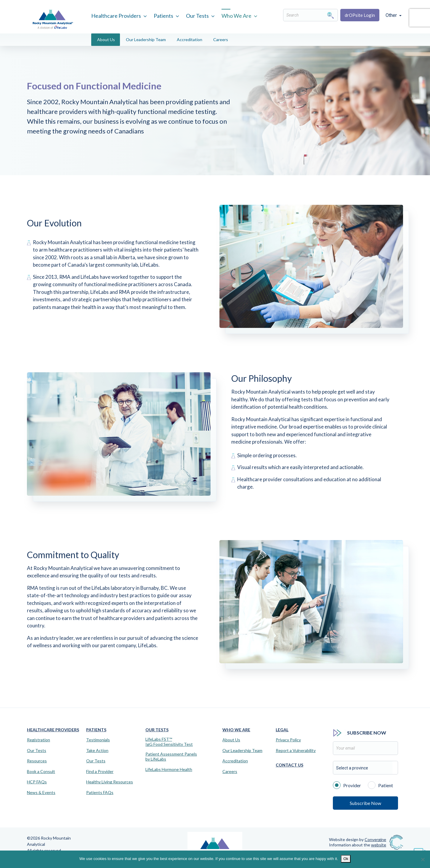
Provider (347, 785)
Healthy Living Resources (110, 782)
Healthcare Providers (116, 16)
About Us (106, 40)
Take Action (97, 751)
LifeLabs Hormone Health (169, 769)
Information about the (358, 845)
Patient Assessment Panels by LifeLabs (171, 757)
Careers (221, 40)
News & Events (41, 793)
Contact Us (289, 765)
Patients (163, 16)
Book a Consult (41, 772)
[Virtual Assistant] (420, 850)
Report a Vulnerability (296, 751)
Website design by (358, 839)
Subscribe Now (365, 803)
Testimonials (98, 740)
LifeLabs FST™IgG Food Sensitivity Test (169, 742)
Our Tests (197, 16)
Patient (380, 785)
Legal (282, 730)
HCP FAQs (37, 782)
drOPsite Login (360, 15)
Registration (38, 740)
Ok (346, 859)
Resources (37, 761)
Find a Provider (100, 772)
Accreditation (190, 40)
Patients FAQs (100, 793)
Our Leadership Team (146, 40)
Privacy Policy (288, 740)
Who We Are (236, 16)
